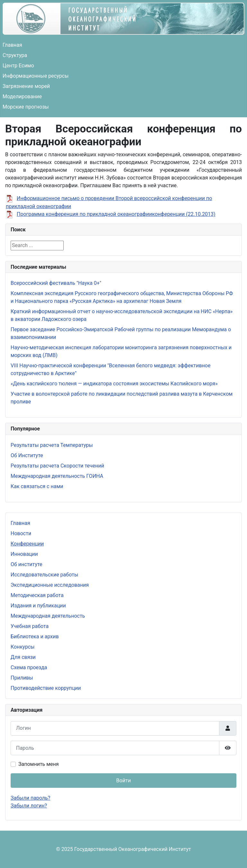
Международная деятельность (48, 616)
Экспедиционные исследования (50, 585)
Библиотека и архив (35, 637)
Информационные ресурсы (36, 76)
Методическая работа (37, 595)
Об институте (27, 564)
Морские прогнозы (26, 107)
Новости (21, 533)
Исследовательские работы (44, 575)
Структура (15, 55)
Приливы (22, 678)
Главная (12, 45)
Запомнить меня (39, 764)
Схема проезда (29, 667)
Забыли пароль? (30, 798)
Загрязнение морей (26, 86)
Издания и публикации (38, 606)
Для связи (23, 657)
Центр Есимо (18, 66)
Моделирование (22, 96)
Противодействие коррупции (46, 688)
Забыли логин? (29, 806)
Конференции (27, 544)
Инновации (24, 554)
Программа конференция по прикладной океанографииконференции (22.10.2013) (116, 214)
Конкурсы (23, 647)
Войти (123, 781)
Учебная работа (30, 626)
